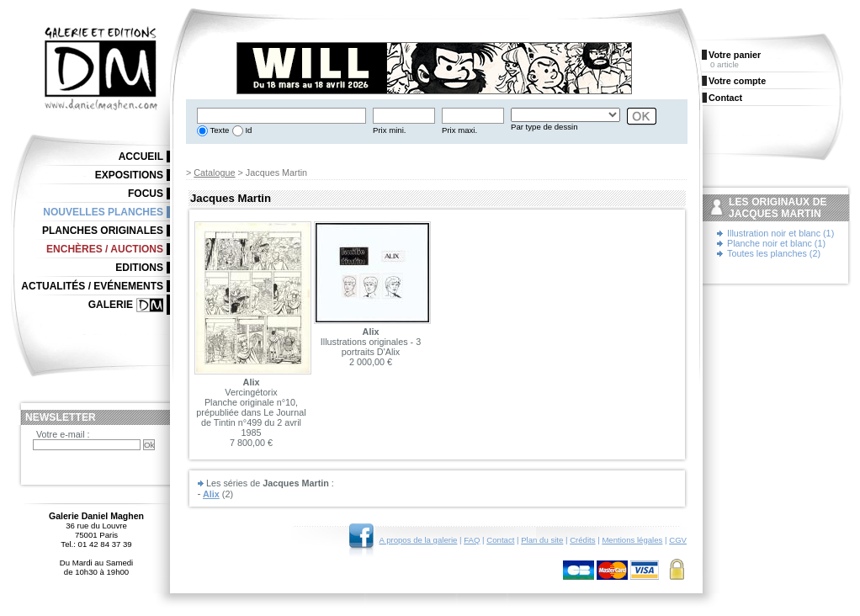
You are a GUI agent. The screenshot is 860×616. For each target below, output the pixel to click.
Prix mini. (389, 130)
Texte (218, 130)
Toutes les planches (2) (774, 253)
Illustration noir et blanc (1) (780, 233)
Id (248, 130)
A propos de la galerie (419, 540)
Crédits (582, 540)
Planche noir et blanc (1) (776, 243)
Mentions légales (632, 540)
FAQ (472, 540)
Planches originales (103, 231)
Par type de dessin (544, 127)
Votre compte (737, 81)
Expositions (129, 175)
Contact (500, 540)
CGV (678, 540)
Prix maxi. (459, 130)
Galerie (111, 305)
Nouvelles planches (103, 212)
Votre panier (735, 55)
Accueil (141, 157)
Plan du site (542, 540)
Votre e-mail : (63, 434)
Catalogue (214, 173)
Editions (139, 268)
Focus (146, 194)
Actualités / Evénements (92, 286)
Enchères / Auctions (105, 249)
